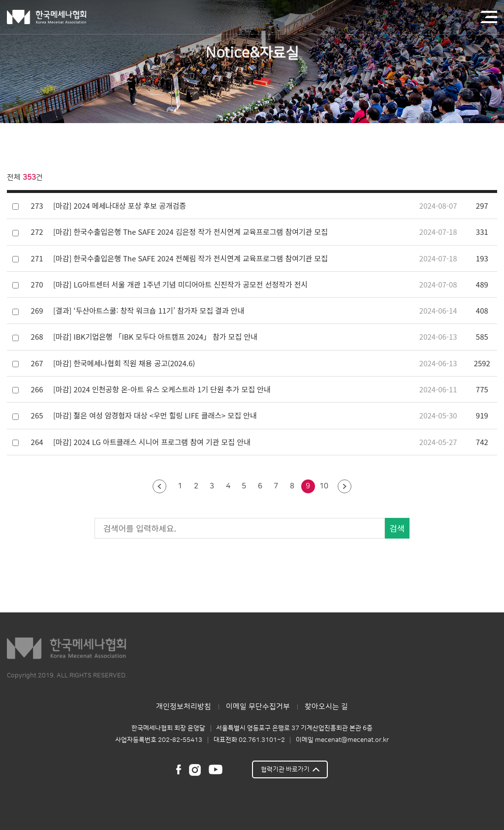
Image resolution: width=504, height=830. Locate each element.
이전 (159, 487)
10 (324, 486)
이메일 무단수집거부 (258, 707)
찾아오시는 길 (326, 707)
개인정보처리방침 (184, 707)
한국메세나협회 (47, 17)
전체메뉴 (489, 17)
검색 (397, 528)
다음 (345, 487)
